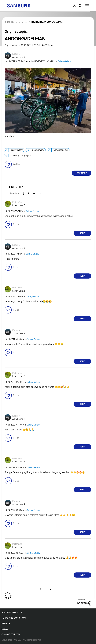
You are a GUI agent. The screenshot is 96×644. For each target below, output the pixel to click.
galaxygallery (17, 150)
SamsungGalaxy (61, 150)
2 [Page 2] (28, 193)
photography (38, 150)
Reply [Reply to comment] (83, 233)
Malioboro (10, 136)
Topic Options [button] (86, 30)
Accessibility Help (12, 612)
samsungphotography (21, 156)
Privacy (6, 623)
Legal (5, 629)
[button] (86, 55)
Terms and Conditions (14, 618)
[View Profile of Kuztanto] (16, 54)
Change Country (11, 634)
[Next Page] (37, 193)
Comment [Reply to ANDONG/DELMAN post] (82, 173)
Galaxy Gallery (64, 61)
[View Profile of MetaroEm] (17, 202)
